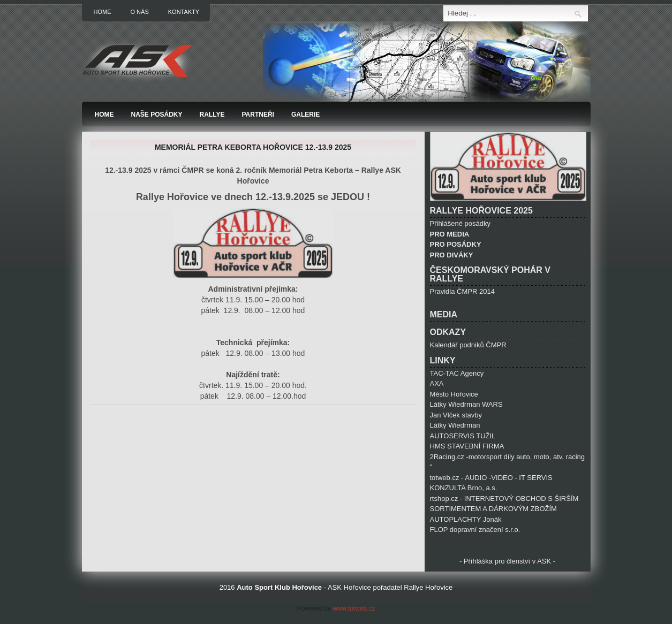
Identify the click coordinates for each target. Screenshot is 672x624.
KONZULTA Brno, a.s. (464, 488)
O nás (140, 12)
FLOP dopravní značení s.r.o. (475, 530)
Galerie (305, 115)
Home (103, 12)
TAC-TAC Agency (457, 373)
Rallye (212, 115)
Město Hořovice (454, 394)
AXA (437, 383)
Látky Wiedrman (456, 404)
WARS (492, 404)
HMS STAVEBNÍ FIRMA (467, 446)
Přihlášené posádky (460, 223)
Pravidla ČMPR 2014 (462, 291)
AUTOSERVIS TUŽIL (463, 436)
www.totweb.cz (353, 608)
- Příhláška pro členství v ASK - (507, 561)
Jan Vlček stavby (456, 415)
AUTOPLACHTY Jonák (466, 519)
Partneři (258, 115)
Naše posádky (157, 115)
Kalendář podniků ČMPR (468, 345)
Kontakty (184, 12)
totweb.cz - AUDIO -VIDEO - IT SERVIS (491, 478)
